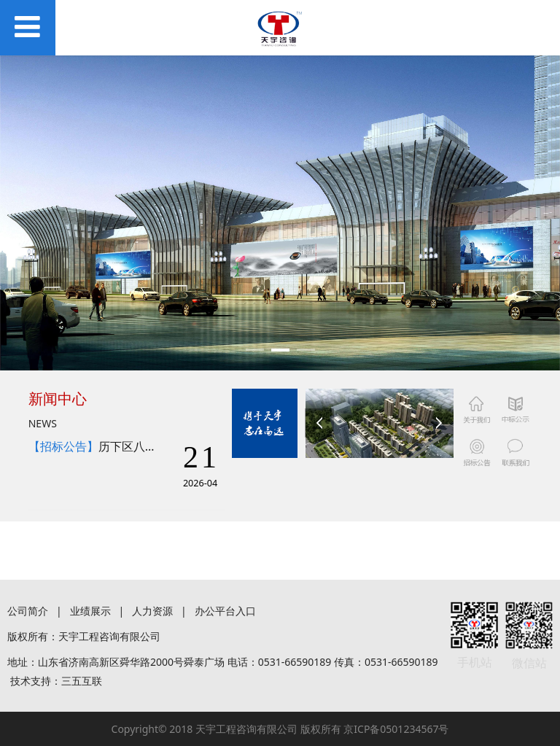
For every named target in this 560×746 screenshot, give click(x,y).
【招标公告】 (63, 446)
